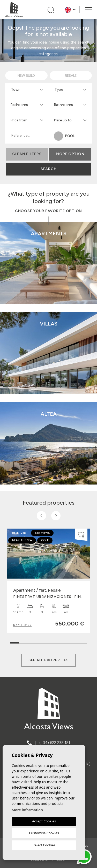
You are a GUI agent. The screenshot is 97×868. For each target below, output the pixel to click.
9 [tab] (82, 642)
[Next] (56, 516)
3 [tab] (31, 642)
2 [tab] (23, 642)
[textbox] (28, 90)
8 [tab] (74, 642)
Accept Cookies (44, 821)
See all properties (49, 660)
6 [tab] (57, 642)
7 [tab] (66, 642)
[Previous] (41, 516)
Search (49, 169)
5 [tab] (48, 642)
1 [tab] (15, 640)
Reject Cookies (44, 845)
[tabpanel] (48, 581)
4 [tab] (40, 642)
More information (27, 810)
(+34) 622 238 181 (55, 743)
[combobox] (27, 89)
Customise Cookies (44, 833)
